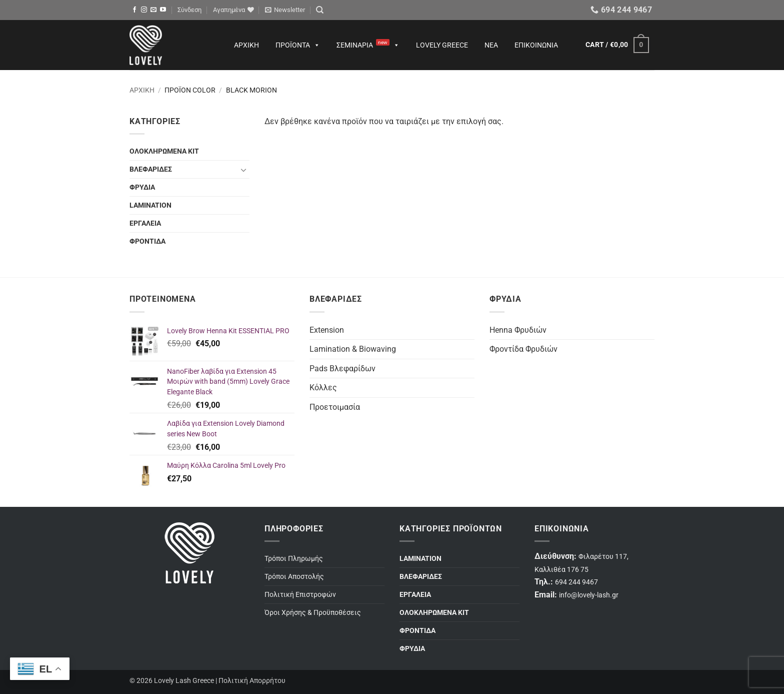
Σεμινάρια (368, 45)
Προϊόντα (298, 45)
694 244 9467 (576, 582)
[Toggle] (243, 170)
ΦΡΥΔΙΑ (142, 187)
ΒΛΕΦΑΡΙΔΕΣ (151, 169)
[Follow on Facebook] (134, 10)
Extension (327, 330)
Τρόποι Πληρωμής (294, 559)
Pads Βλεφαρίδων (342, 369)
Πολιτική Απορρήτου (252, 681)
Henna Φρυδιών (518, 330)
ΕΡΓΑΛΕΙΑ (145, 223)
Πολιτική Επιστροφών (300, 595)
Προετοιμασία (335, 407)
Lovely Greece (442, 45)
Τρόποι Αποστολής (294, 577)
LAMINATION (150, 205)
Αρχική (246, 45)
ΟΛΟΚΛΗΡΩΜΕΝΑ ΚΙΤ (164, 151)
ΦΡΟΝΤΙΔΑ (147, 241)
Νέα (491, 45)
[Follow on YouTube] (163, 10)
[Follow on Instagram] (144, 10)
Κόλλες (323, 388)
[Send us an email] (153, 10)
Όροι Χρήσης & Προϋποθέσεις (313, 613)
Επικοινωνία (536, 45)
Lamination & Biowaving (353, 349)
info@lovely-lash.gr (589, 595)
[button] (189, 10)
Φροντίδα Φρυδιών (523, 349)
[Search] (320, 10)
